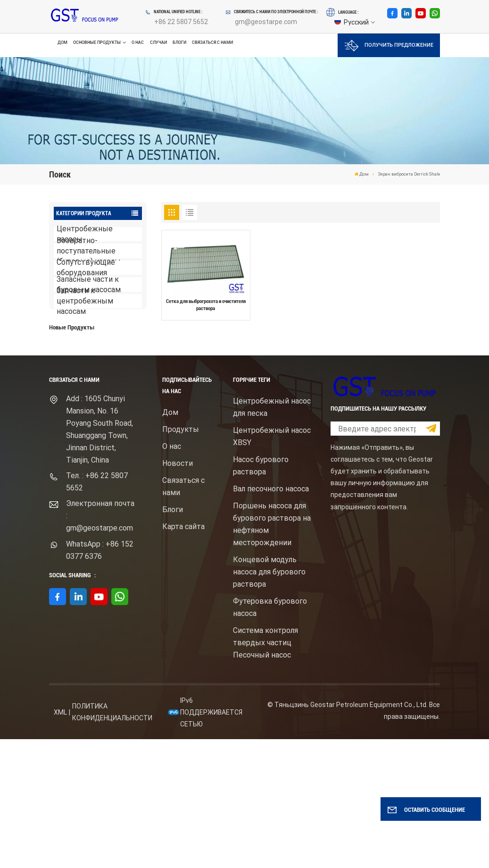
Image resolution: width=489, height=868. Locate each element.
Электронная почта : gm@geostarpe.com (100, 645)
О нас (138, 42)
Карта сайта (183, 655)
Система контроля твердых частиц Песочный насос (265, 771)
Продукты (181, 558)
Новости (178, 592)
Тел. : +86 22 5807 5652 (97, 611)
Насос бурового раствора (261, 594)
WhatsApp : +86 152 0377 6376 (100, 679)
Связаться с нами (212, 42)
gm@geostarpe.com (266, 22)
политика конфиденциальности (112, 841)
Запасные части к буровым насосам (89, 284)
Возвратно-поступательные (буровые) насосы (89, 251)
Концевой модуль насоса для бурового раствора (269, 701)
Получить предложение (389, 46)
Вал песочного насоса (271, 618)
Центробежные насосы (85, 234)
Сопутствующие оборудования (86, 268)
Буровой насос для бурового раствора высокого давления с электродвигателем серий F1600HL (112, 357)
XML (60, 841)
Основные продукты (97, 42)
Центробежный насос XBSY (272, 565)
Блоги (179, 42)
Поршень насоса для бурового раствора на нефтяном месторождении (272, 653)
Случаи (158, 42)
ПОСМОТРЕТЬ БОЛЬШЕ (94, 377)
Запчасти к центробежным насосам (85, 301)
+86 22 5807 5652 (181, 22)
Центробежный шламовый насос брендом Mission (112, 417)
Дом (62, 42)
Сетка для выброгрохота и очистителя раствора (206, 305)
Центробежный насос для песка (272, 536)
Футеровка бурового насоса (270, 736)
